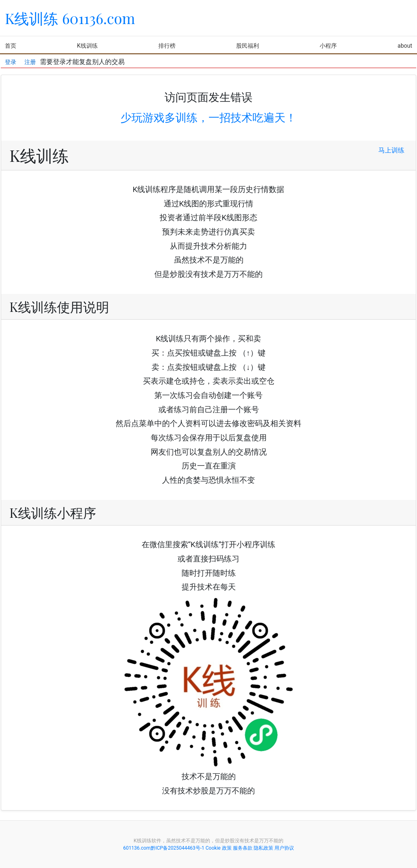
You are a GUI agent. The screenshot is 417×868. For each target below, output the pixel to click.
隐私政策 (263, 848)
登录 (11, 60)
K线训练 (87, 46)
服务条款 (243, 848)
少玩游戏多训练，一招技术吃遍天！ (208, 118)
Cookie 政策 (219, 848)
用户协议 (284, 848)
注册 (30, 60)
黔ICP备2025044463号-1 (178, 848)
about (405, 46)
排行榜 (167, 46)
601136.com (137, 848)
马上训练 (391, 150)
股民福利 (248, 46)
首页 (11, 46)
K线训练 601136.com (70, 18)
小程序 (328, 46)
